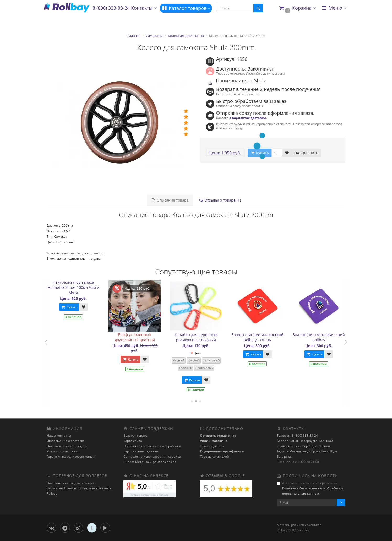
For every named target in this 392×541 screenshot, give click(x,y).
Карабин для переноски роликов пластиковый (199, 337)
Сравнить (306, 153)
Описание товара (170, 200)
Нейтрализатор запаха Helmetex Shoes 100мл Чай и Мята (76, 287)
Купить (72, 307)
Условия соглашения (63, 451)
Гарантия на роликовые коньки (71, 456)
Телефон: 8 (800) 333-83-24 (297, 435)
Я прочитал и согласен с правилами (310, 488)
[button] (297, 8)
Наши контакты (59, 435)
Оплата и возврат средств (67, 446)
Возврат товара (135, 435)
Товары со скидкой (214, 456)
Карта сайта (133, 441)
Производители (212, 446)
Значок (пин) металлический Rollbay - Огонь (260, 337)
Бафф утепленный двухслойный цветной (137, 337)
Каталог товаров (186, 8)
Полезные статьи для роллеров (71, 483)
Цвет (200, 353)
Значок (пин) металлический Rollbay (321, 337)
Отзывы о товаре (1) (220, 200)
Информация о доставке (66, 441)
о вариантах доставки (248, 118)
